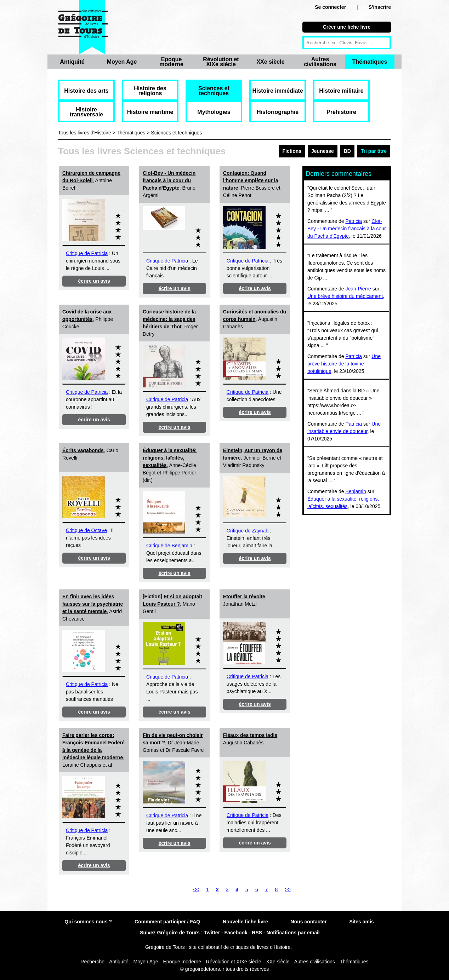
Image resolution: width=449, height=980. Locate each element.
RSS (257, 933)
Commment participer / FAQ (167, 922)
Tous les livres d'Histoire (85, 133)
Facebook (236, 933)
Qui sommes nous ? (88, 922)
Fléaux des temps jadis (250, 735)
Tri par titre (374, 151)
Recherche (92, 962)
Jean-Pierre (358, 289)
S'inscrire (380, 7)
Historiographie (278, 112)
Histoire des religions (150, 91)
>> (288, 889)
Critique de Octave (86, 530)
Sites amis (361, 922)
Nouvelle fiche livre (245, 922)
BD (347, 151)
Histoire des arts (86, 91)
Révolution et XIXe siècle (221, 62)
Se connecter (330, 7)
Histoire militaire (341, 91)
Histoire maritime (150, 112)
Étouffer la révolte (244, 596)
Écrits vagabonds (83, 450)
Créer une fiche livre (347, 27)
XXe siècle (270, 62)
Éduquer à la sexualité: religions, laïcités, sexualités (170, 458)
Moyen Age (122, 62)
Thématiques (370, 62)
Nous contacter (309, 922)
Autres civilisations (320, 62)
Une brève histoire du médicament (345, 296)
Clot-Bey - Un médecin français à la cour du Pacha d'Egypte (169, 180)
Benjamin (356, 491)
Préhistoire (341, 112)
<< (196, 889)
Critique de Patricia (87, 253)
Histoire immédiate (277, 91)
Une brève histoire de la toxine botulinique (344, 364)
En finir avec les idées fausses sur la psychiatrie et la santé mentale (93, 604)
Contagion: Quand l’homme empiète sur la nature (251, 180)
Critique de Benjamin (169, 546)
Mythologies (214, 112)
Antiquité (72, 62)
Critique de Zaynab (248, 531)
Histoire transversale (86, 112)
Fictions (292, 151)
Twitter (212, 933)
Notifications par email (293, 933)
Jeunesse (323, 151)
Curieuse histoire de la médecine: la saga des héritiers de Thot (169, 319)
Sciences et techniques (214, 91)
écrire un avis (94, 281)
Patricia (354, 221)
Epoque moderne (171, 62)
